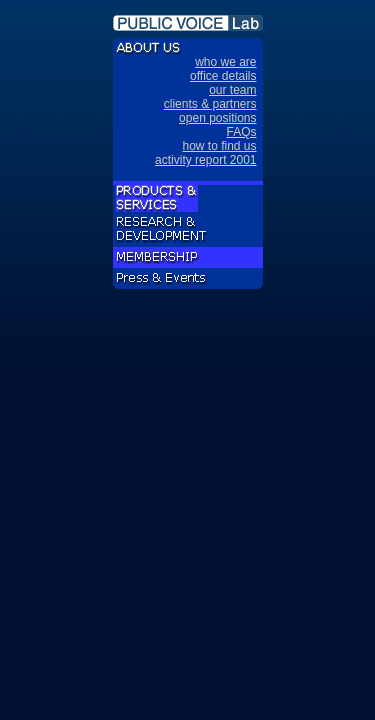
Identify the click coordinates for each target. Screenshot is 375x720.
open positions (217, 118)
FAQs (241, 132)
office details (223, 76)
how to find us (219, 146)
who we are (225, 62)
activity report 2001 (205, 160)
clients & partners (210, 104)
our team (232, 90)
